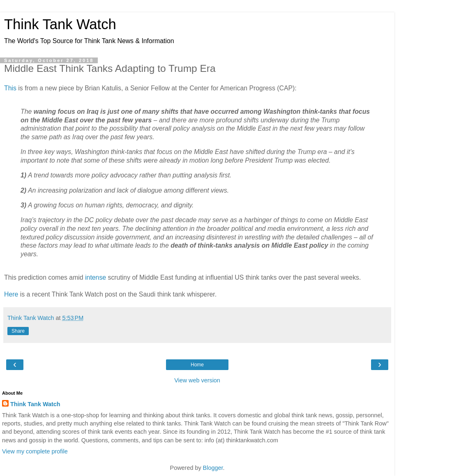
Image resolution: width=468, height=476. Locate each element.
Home (197, 365)
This (10, 88)
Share (18, 331)
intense (96, 277)
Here (11, 294)
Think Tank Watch (60, 24)
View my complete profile (35, 451)
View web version (197, 380)
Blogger (213, 468)
